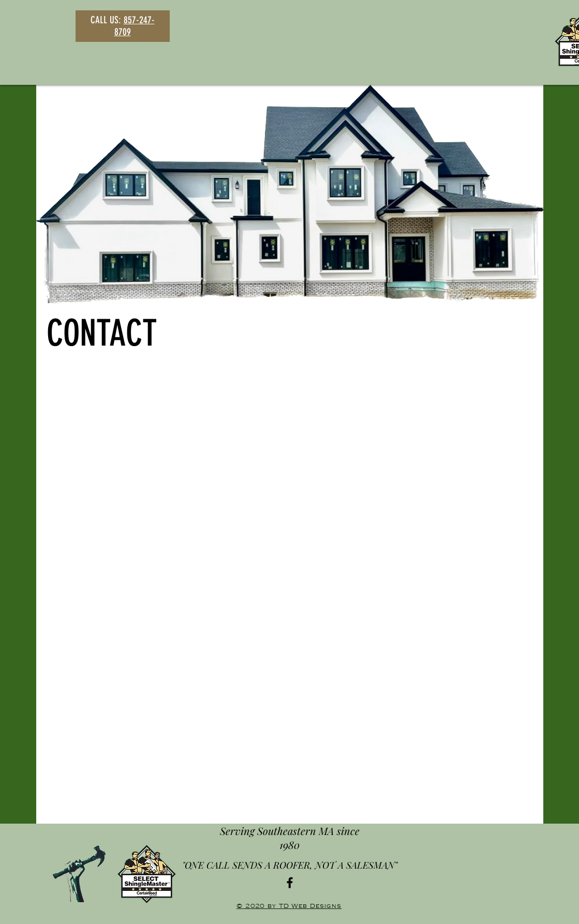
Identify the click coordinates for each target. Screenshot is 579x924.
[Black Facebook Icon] (290, 883)
